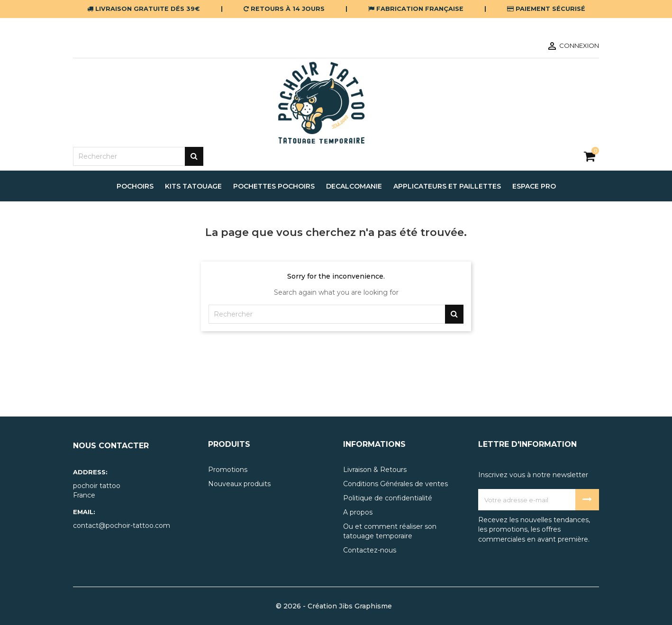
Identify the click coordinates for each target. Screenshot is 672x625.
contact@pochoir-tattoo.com (122, 525)
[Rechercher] (138, 156)
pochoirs (135, 186)
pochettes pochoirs (274, 186)
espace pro (534, 186)
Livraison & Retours (375, 470)
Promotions (228, 470)
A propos (358, 512)
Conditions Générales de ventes (395, 484)
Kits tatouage (193, 186)
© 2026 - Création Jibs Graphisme (334, 606)
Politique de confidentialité (388, 498)
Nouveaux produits (239, 484)
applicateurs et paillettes (447, 186)
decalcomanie (354, 186)
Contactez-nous (370, 550)
